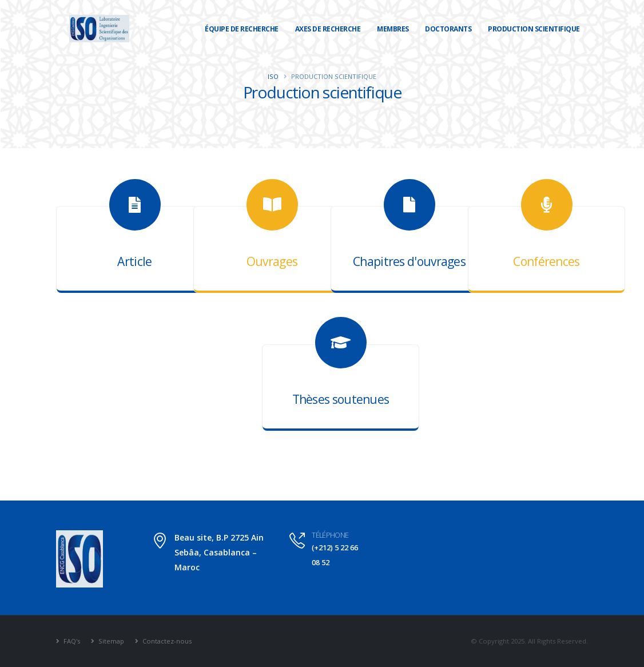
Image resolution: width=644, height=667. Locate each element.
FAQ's (71, 641)
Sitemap (110, 641)
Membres (393, 29)
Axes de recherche (328, 29)
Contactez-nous (166, 641)
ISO (273, 76)
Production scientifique (534, 29)
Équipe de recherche (242, 29)
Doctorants (448, 29)
